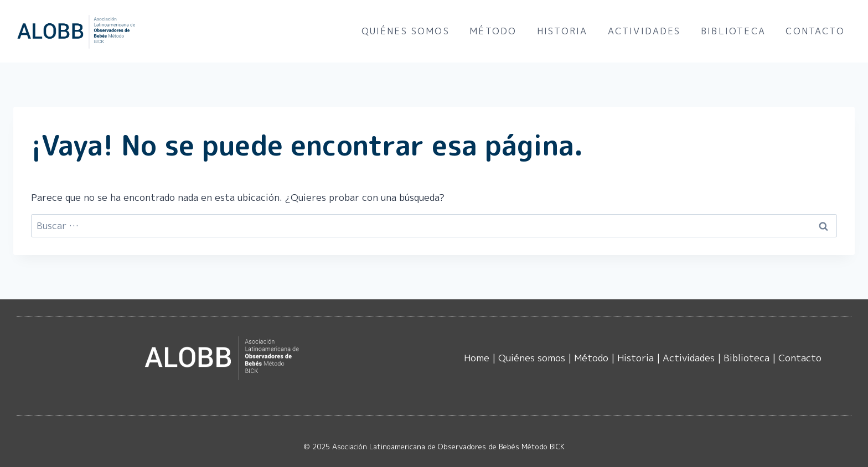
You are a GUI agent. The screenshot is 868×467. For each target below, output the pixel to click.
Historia (562, 31)
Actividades (644, 31)
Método (493, 31)
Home (477, 358)
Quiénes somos (405, 31)
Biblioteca (733, 31)
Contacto (815, 31)
